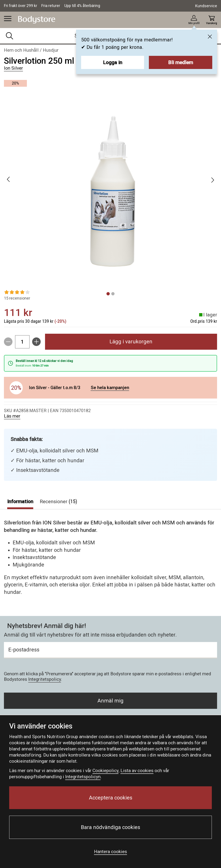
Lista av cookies (137, 771)
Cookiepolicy (105, 771)
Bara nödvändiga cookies (110, 827)
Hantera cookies (110, 852)
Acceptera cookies (111, 798)
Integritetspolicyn (83, 777)
